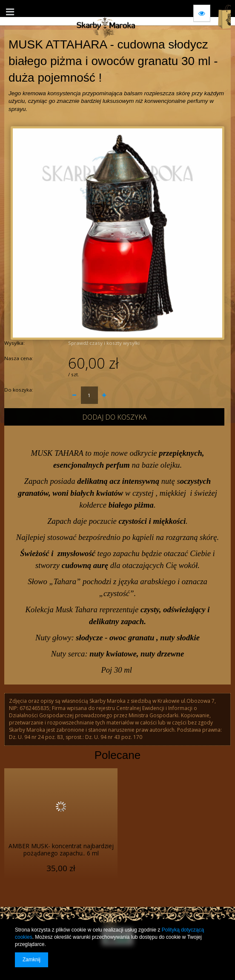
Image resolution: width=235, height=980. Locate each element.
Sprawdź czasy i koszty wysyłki (104, 343)
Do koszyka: (19, 390)
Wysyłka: (14, 343)
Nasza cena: (19, 358)
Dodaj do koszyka (115, 417)
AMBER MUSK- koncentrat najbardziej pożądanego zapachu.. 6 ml (61, 850)
